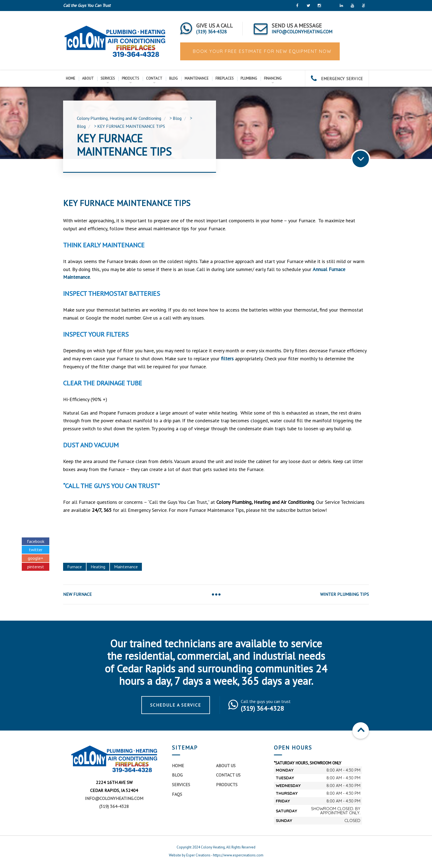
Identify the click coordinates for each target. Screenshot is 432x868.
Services (108, 78)
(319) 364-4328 (114, 806)
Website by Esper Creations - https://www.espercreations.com (216, 855)
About (88, 78)
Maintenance (197, 78)
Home (71, 78)
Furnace (75, 567)
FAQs (177, 794)
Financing (273, 78)
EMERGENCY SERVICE (337, 79)
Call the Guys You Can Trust (87, 5)
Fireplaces (225, 78)
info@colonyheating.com (114, 798)
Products (130, 78)
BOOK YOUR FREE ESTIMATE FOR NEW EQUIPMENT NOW (261, 51)
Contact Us (228, 775)
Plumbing (249, 78)
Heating (98, 567)
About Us (226, 766)
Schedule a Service (176, 705)
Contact (154, 78)
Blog (173, 78)
